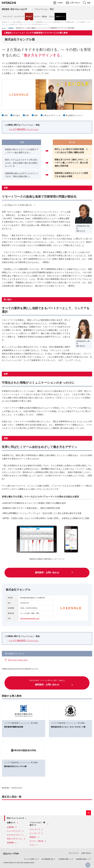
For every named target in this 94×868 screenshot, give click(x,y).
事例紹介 (11, 28)
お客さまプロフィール (52, 115)
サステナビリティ (14, 835)
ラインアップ (8, 16)
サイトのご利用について (32, 859)
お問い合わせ (86, 853)
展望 (36, 115)
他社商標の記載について (84, 859)
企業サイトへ (60, 16)
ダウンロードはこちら (18, 660)
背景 (6, 115)
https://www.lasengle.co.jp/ (30, 618)
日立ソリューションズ (15, 818)
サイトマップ (74, 853)
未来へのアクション (15, 839)
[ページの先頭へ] (88, 813)
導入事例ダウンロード (74, 115)
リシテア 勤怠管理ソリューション (24, 129)
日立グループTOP (11, 854)
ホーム (4, 28)
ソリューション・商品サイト (37, 824)
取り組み (17, 115)
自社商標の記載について (66, 859)
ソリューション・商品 (44, 9)
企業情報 (10, 827)
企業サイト (11, 823)
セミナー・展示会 (41, 16)
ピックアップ (19, 16)
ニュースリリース (14, 831)
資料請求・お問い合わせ (47, 573)
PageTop (88, 865)
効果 (27, 115)
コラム (51, 16)
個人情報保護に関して (49, 859)
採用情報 (10, 843)
